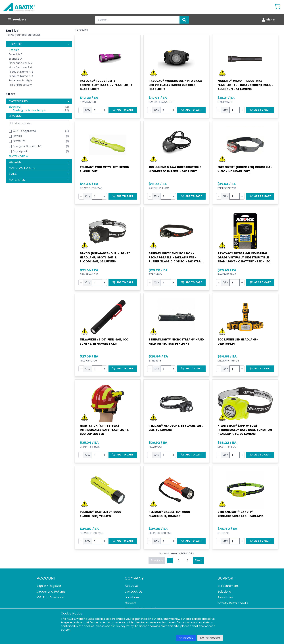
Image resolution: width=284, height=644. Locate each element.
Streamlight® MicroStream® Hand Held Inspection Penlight (176, 342)
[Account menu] (268, 20)
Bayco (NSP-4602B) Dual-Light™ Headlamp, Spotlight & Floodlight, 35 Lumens (105, 257)
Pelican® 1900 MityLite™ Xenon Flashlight (105, 169)
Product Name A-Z (21, 72)
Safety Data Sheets (233, 603)
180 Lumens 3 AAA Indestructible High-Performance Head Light (175, 169)
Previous (157, 560)
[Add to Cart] (123, 110)
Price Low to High (20, 80)
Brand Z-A (15, 59)
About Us (132, 586)
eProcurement (228, 586)
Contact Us (133, 592)
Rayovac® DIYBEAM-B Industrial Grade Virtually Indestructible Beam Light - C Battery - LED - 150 (244, 257)
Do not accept (210, 638)
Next (199, 560)
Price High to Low (20, 85)
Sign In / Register (49, 586)
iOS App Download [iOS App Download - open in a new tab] (50, 597)
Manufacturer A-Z (21, 63)
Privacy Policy (125, 626)
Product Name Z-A (21, 76)
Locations (132, 597)
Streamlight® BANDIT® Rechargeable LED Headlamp (240, 514)
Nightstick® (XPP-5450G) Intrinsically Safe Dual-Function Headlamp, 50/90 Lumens (245, 430)
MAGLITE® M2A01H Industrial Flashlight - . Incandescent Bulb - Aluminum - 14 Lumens (245, 85)
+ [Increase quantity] (105, 110)
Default (14, 50)
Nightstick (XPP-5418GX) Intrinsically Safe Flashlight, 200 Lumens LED (104, 430)
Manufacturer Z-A (21, 67)
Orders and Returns (51, 592)
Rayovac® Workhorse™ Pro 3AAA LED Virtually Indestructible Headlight (175, 85)
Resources (225, 597)
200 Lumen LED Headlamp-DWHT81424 (238, 342)
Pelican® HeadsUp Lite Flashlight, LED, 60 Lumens (176, 428)
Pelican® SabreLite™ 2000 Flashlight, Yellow (101, 514)
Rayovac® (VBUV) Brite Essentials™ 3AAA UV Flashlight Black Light (106, 85)
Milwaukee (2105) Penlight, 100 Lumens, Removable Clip (104, 342)
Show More (19, 156)
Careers (130, 603)
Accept (186, 638)
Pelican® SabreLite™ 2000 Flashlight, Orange (169, 514)
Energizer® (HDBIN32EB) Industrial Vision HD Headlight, (245, 169)
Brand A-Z (15, 54)
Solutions (224, 592)
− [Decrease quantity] (81, 110)
